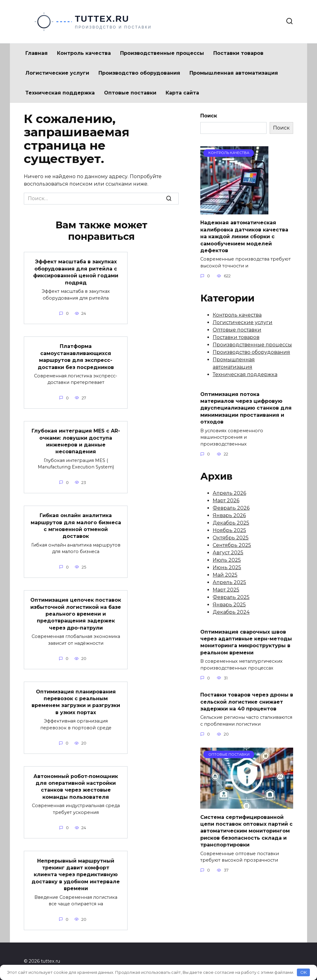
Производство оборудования (139, 73)
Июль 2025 (227, 560)
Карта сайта (182, 93)
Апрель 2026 (229, 493)
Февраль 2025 (231, 597)
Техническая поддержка (60, 93)
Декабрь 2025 (231, 523)
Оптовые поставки (130, 93)
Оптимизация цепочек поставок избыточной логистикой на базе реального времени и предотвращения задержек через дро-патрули (76, 614)
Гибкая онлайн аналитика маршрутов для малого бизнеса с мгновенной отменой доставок (76, 526)
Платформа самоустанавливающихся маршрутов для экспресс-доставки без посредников (76, 357)
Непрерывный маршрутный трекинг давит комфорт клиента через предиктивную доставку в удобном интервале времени (76, 875)
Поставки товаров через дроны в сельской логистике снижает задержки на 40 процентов (247, 702)
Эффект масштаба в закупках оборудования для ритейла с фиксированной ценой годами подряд (76, 272)
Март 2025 (226, 590)
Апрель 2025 (229, 582)
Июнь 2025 (227, 567)
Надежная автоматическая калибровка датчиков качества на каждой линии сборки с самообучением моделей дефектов (244, 237)
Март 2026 (226, 501)
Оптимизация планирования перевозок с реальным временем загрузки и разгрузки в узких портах (76, 702)
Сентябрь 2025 (232, 545)
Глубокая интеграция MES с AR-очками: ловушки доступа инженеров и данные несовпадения (76, 441)
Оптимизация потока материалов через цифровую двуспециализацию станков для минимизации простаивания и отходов (246, 408)
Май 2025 (225, 575)
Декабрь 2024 (231, 612)
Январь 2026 (229, 515)
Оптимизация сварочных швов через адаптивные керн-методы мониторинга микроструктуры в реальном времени (246, 642)
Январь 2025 (229, 605)
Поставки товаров (238, 53)
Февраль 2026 (231, 508)
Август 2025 (228, 553)
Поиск (209, 116)
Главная (37, 53)
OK (304, 972)
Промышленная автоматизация (234, 73)
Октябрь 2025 (231, 538)
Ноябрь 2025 (229, 530)
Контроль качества (84, 53)
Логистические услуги (57, 73)
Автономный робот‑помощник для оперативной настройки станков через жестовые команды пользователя (76, 786)
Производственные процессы (162, 53)
